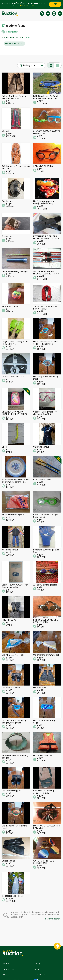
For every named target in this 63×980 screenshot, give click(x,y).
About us (39, 969)
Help (5, 975)
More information (26, 5)
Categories (12, 32)
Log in (54, 14)
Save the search (53, 919)
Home (6, 964)
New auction (48, 14)
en (60, 14)
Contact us (40, 975)
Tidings (38, 964)
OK (55, 4)
